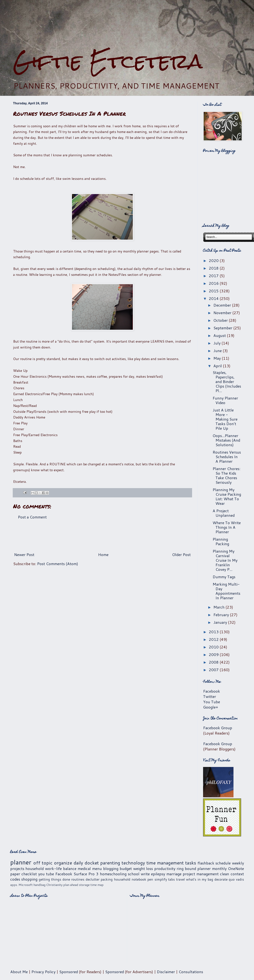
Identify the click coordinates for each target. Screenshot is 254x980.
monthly (219, 868)
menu (97, 868)
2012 (214, 639)
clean (225, 874)
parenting (110, 863)
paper (15, 874)
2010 (214, 647)
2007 (214, 670)
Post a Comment (32, 517)
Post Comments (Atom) (58, 564)
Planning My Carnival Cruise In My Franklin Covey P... (225, 560)
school (134, 874)
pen (150, 879)
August (220, 335)
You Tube (212, 702)
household (35, 868)
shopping (29, 879)
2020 (214, 260)
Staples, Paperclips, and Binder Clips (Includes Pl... (227, 381)
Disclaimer (166, 972)
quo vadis (236, 879)
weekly (238, 863)
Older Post (181, 554)
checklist (29, 874)
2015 (214, 291)
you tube (46, 874)
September (223, 328)
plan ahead (71, 885)
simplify (161, 879)
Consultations (191, 972)
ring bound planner (194, 868)
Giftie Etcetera (108, 61)
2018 (214, 268)
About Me (19, 972)
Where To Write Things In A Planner (227, 527)
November (223, 313)
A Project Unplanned (224, 513)
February (222, 615)
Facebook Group (218, 728)
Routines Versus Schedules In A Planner (227, 457)
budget (126, 868)
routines (78, 879)
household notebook (130, 879)
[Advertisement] (127, 25)
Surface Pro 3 (86, 874)
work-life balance (61, 868)
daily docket (86, 863)
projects (17, 868)
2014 (214, 298)
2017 (214, 276)
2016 (214, 283)
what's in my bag (200, 879)
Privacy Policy (43, 972)
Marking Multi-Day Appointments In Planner (226, 591)
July (217, 343)
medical (84, 868)
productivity (165, 868)
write (145, 874)
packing (107, 879)
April (218, 366)
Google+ (211, 707)
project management (201, 874)
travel (180, 879)
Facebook (212, 691)
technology (133, 863)
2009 (214, 654)
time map (97, 885)
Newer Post (24, 554)
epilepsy (158, 874)
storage (84, 885)
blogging (111, 868)
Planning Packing (221, 541)
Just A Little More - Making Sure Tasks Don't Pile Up (225, 419)
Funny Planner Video (225, 400)
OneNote (236, 868)
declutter (93, 879)
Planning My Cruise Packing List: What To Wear (227, 496)
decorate (221, 879)
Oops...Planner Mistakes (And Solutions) (226, 440)
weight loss (143, 868)
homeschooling (113, 874)
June (218, 351)
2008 (214, 662)
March (219, 607)
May (218, 358)
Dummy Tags (224, 577)
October (221, 320)
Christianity (54, 885)
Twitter (210, 696)
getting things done (54, 879)
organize (63, 863)
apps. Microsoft (21, 885)
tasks (191, 863)
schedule (223, 863)
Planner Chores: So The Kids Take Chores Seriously (226, 475)
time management (165, 863)
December (223, 305)
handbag (39, 885)
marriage (174, 874)
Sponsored (68, 972)
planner (21, 862)
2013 (214, 632)
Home (103, 554)
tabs (171, 879)
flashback (206, 863)
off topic (43, 863)
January (221, 622)
